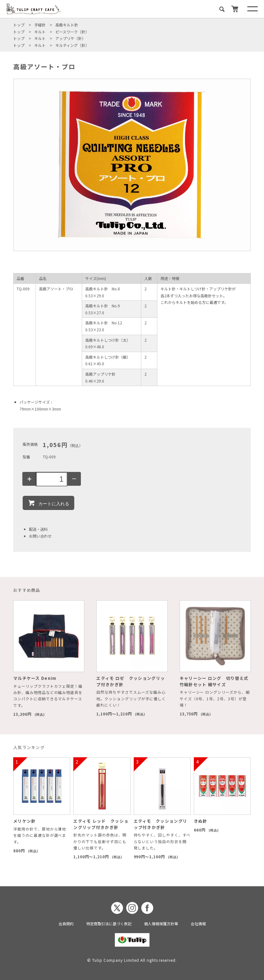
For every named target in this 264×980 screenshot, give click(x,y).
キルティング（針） (72, 45)
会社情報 (198, 924)
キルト (40, 32)
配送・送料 (38, 529)
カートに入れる (48, 503)
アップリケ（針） (70, 38)
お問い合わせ (40, 536)
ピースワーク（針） (72, 32)
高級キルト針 (67, 25)
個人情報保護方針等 (161, 924)
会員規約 (66, 924)
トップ (19, 25)
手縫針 (40, 25)
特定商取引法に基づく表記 (109, 924)
